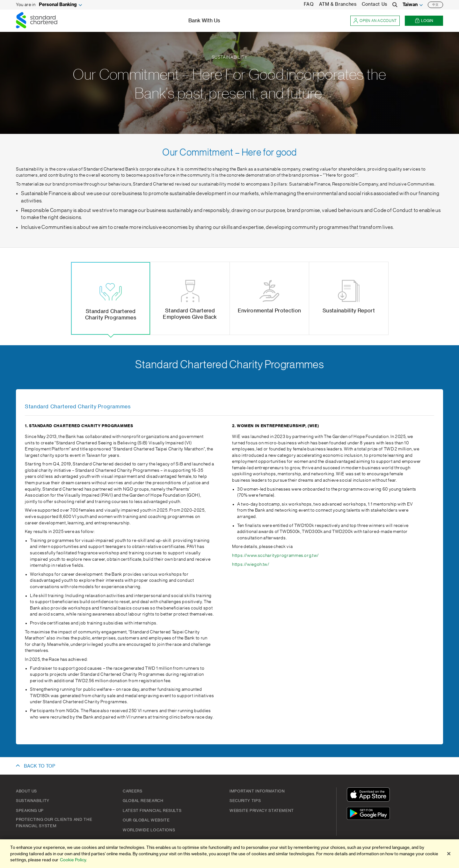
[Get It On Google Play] (370, 814)
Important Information (257, 791)
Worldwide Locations (149, 830)
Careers (132, 791)
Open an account (375, 21)
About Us (26, 791)
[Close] (449, 857)
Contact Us (375, 4)
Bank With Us (204, 21)
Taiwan (410, 5)
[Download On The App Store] (370, 795)
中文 (435, 5)
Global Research (143, 801)
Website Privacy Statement (262, 811)
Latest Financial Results (152, 811)
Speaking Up (30, 811)
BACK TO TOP (40, 766)
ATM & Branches (338, 4)
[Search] (395, 5)
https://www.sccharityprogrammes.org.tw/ (276, 556)
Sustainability (33, 801)
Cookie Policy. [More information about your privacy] (73, 863)
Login (424, 21)
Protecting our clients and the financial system (54, 823)
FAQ (309, 4)
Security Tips (245, 801)
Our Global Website (146, 820)
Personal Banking (58, 5)
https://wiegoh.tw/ (251, 565)
